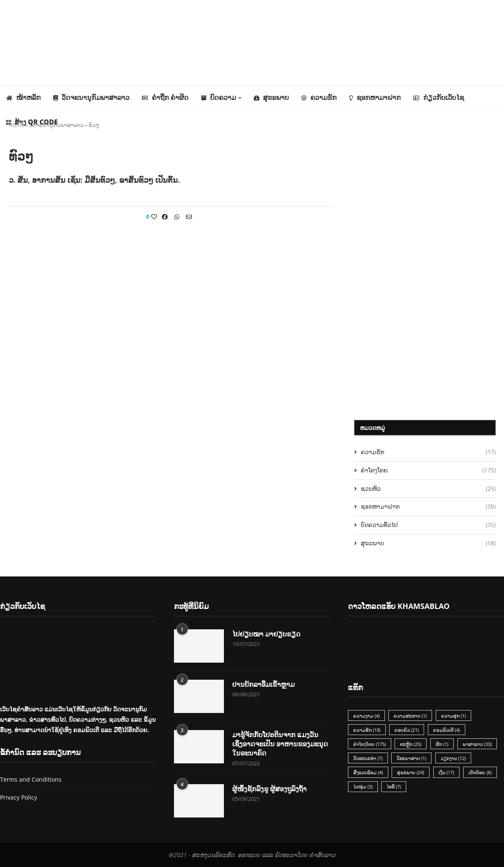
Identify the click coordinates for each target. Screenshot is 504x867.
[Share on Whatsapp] (177, 217)
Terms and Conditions (31, 779)
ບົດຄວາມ (218, 97)
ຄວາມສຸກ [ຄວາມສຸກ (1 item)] (454, 716)
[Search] (500, 147)
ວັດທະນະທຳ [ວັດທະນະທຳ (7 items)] (368, 759)
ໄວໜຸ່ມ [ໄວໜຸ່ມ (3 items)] (363, 787)
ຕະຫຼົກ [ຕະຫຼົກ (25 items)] (411, 744)
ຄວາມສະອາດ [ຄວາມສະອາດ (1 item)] (411, 716)
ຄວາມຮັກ (319, 97)
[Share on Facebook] (165, 217)
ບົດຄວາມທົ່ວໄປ (428, 525)
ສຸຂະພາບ (271, 97)
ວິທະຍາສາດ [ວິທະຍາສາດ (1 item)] (412, 759)
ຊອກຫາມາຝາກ (375, 97)
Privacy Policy (19, 797)
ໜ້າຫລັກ (24, 97)
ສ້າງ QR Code (32, 122)
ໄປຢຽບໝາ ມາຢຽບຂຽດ (266, 634)
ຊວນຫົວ (428, 489)
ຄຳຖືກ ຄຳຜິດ (165, 97)
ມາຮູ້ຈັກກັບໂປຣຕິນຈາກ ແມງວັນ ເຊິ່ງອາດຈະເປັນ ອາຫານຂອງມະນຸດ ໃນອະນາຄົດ (280, 744)
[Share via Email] (189, 217)
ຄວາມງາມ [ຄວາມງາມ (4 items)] (366, 716)
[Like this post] (154, 217)
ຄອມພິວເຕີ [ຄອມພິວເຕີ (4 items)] (447, 730)
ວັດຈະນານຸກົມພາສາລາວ (91, 97)
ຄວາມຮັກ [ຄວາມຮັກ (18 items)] (367, 730)
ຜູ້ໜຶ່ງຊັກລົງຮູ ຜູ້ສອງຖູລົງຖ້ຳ (269, 789)
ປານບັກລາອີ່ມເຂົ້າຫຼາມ (263, 684)
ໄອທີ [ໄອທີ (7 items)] (394, 787)
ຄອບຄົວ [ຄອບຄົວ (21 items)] (407, 730)
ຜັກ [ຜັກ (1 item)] (442, 744)
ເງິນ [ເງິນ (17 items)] (447, 773)
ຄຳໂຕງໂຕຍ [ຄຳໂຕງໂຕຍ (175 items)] (370, 744)
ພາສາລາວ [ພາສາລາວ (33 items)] (478, 744)
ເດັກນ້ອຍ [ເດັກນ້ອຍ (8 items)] (480, 773)
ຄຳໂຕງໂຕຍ (428, 470)
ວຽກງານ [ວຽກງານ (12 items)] (454, 759)
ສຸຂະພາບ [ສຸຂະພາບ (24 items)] (411, 773)
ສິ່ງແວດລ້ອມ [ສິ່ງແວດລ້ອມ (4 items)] (368, 773)
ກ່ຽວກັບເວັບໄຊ (439, 97)
